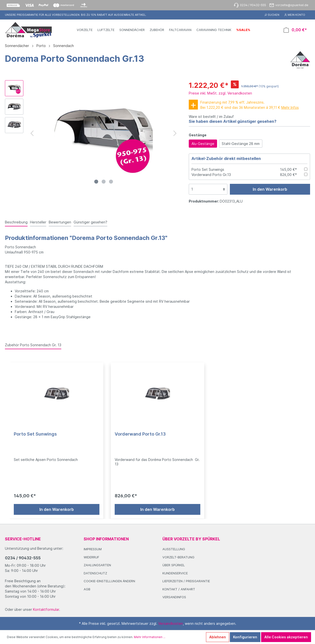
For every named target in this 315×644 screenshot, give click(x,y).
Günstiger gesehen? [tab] (90, 222)
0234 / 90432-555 (23, 558)
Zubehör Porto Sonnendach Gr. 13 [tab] (33, 345)
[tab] (16, 222)
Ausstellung (174, 549)
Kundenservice (175, 573)
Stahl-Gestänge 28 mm (241, 144)
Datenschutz (95, 573)
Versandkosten (171, 623)
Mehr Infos (290, 107)
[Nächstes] (175, 133)
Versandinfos (174, 597)
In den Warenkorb (270, 189)
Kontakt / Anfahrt (179, 589)
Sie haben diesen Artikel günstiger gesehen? (233, 121)
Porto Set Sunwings (208, 169)
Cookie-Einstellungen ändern (109, 581)
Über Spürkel (174, 565)
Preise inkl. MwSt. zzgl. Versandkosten (220, 93)
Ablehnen (218, 637)
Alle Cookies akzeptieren (286, 637)
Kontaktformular (46, 609)
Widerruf (91, 557)
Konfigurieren (245, 637)
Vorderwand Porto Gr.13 (211, 175)
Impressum (93, 549)
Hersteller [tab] (38, 222)
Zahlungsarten (97, 565)
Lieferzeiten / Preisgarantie (186, 581)
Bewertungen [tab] (60, 222)
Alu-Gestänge (203, 144)
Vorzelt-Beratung (178, 557)
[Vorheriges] (32, 133)
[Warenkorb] (295, 30)
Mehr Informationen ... (150, 637)
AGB (87, 589)
